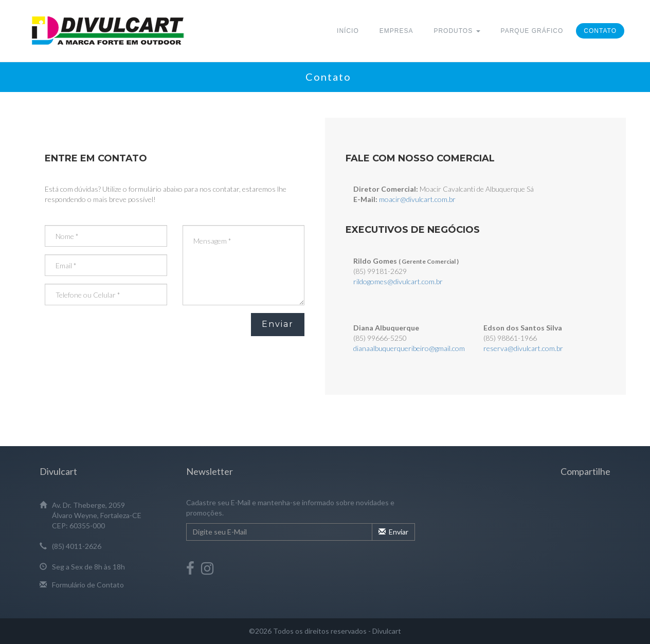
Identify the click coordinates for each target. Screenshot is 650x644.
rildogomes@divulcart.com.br (398, 281)
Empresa (396, 31)
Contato (600, 31)
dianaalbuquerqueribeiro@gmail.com (409, 348)
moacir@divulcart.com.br (417, 199)
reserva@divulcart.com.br (523, 348)
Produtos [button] (457, 31)
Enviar (278, 324)
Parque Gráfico (532, 31)
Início (348, 31)
